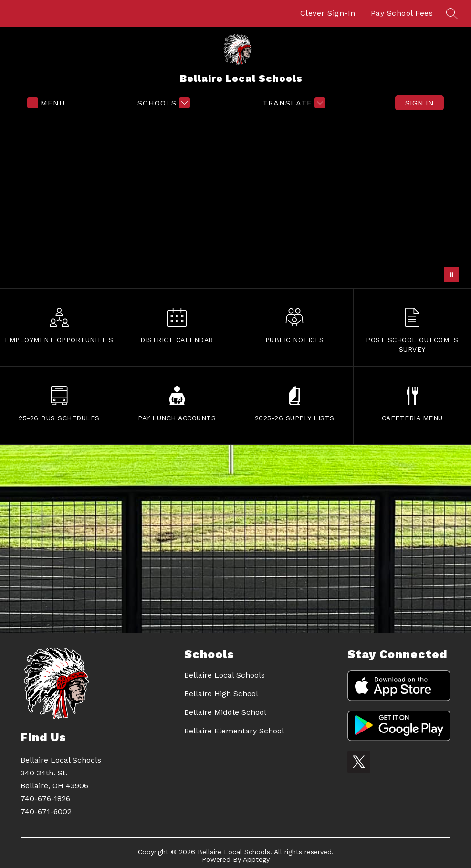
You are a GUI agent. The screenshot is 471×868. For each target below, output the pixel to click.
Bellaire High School (221, 694)
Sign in (419, 103)
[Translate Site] (293, 103)
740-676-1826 (45, 799)
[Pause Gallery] (451, 275)
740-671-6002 (46, 811)
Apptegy (256, 859)
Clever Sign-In (328, 13)
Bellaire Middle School (225, 712)
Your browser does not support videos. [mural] (235, 201)
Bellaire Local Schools (225, 675)
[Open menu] (46, 103)
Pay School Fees (402, 13)
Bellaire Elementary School (234, 731)
